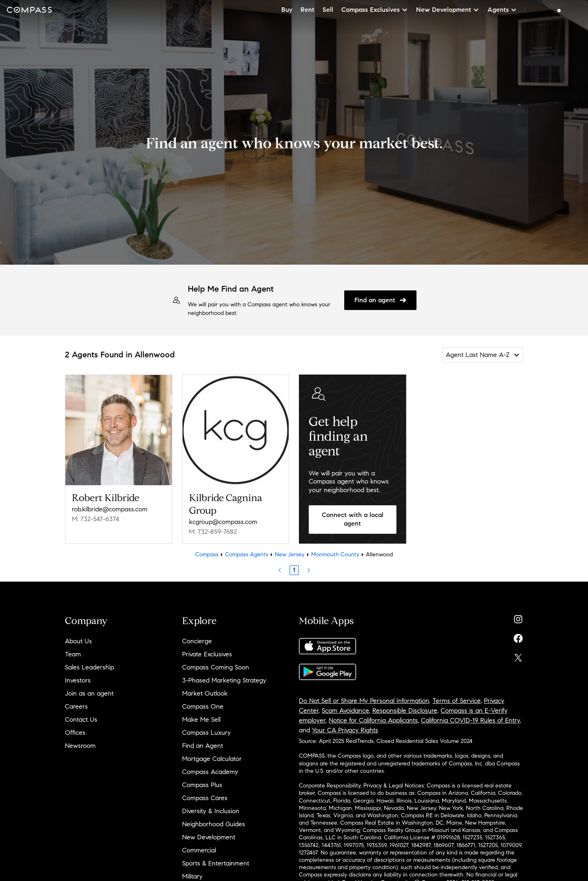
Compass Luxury (206, 733)
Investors (78, 680)
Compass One (203, 706)
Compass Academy (210, 772)
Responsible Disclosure (405, 710)
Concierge (197, 641)
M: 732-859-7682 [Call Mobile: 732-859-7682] (213, 532)
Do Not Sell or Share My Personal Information (364, 701)
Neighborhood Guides (214, 824)
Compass (207, 554)
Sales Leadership (89, 667)
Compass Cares (205, 798)
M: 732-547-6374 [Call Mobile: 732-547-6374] (96, 519)
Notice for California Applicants (373, 720)
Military (192, 876)
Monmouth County (335, 554)
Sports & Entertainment (216, 863)
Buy (287, 10)
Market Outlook (205, 693)
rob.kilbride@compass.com (110, 509)
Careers (76, 706)
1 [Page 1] (294, 570)
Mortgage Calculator (212, 759)
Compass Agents (247, 554)
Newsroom (80, 746)
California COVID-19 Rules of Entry (470, 720)
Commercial (199, 850)
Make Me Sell (201, 719)
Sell (328, 10)
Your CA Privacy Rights (345, 730)
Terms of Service (457, 701)
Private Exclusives (207, 654)
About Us (78, 641)
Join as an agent (89, 693)
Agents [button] (502, 10)
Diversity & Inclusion (211, 811)
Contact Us (81, 719)
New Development (209, 837)
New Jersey (290, 554)
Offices (75, 733)
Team (73, 654)
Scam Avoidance (345, 710)
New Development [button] (448, 10)
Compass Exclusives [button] (375, 10)
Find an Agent (203, 746)
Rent (307, 10)
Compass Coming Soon (216, 667)
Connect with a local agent (353, 519)
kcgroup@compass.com (223, 522)
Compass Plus (202, 785)
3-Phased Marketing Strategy (224, 680)
